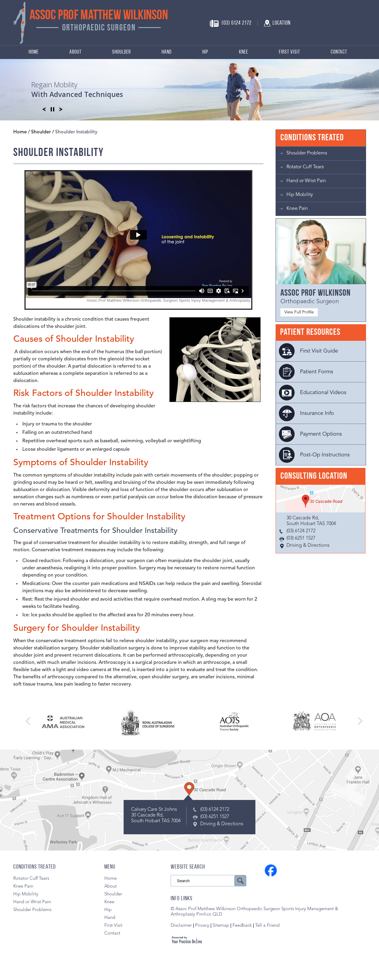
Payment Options (321, 434)
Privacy (203, 926)
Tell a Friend (267, 926)
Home (34, 52)
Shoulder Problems (307, 153)
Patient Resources (310, 333)
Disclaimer (181, 926)
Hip (205, 52)
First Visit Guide (319, 351)
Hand (167, 52)
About (75, 52)
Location (282, 23)
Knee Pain (297, 209)
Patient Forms (317, 372)
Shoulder (122, 52)
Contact (339, 52)
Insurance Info (317, 413)
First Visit (289, 52)
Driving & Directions (308, 546)
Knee (244, 52)
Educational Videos (323, 393)
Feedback (242, 926)
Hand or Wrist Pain (306, 181)
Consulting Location (314, 476)
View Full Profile (299, 312)
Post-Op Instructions (325, 455)
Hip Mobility (300, 195)
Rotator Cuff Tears (305, 167)
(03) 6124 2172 (237, 23)
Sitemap (221, 926)
